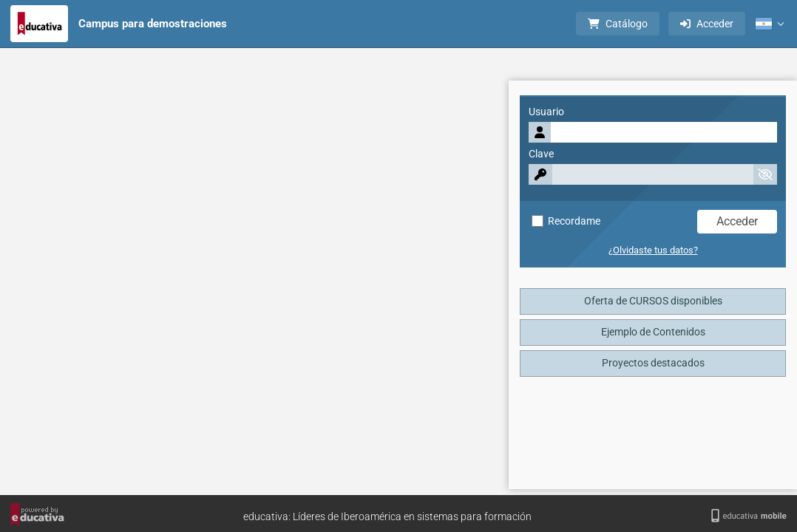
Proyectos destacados (653, 363)
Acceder (707, 24)
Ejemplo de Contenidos (653, 332)
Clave (541, 154)
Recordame (566, 221)
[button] (770, 24)
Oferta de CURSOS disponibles (653, 301)
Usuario (546, 112)
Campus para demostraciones (153, 24)
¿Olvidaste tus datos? (653, 250)
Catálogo (618, 24)
